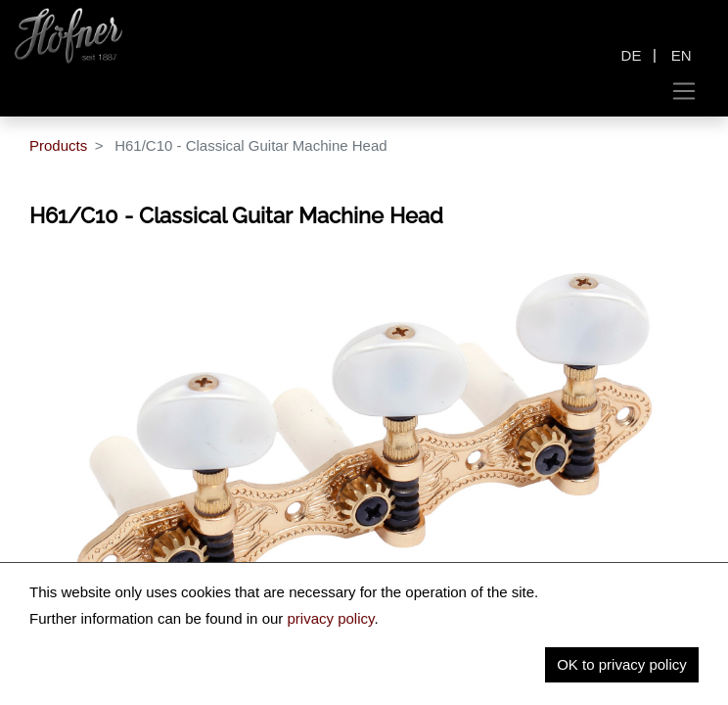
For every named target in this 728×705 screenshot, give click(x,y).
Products (58, 145)
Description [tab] (91, 646)
